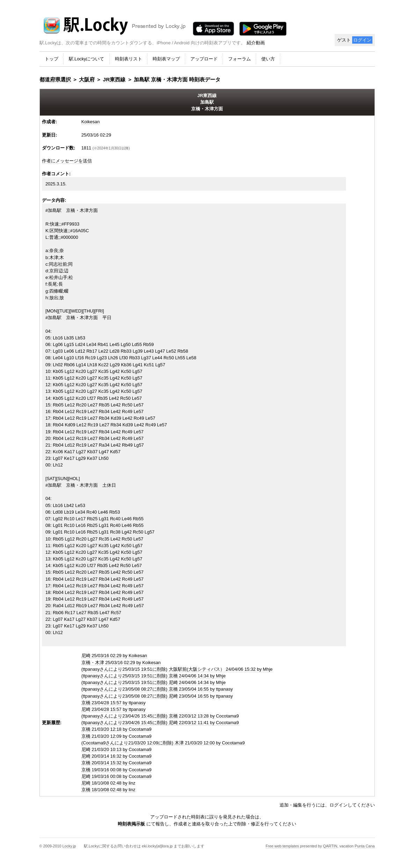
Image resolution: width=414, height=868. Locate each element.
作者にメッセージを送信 (67, 161)
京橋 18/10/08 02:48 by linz (108, 790)
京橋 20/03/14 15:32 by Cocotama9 (117, 763)
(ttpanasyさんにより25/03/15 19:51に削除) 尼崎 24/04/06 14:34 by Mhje (154, 682)
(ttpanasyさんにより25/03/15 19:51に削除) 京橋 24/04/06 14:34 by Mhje (154, 676)
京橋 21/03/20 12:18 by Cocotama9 (117, 729)
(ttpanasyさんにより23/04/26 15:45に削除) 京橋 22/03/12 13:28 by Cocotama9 (160, 716)
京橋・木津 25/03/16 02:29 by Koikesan (121, 663)
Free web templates (282, 846)
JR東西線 (114, 79)
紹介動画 (256, 43)
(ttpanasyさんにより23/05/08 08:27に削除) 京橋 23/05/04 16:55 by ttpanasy (157, 689)
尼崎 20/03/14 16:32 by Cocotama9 (117, 756)
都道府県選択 (55, 79)
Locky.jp (69, 846)
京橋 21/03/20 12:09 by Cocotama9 (117, 736)
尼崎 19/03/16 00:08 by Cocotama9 (117, 776)
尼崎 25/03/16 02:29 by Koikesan (114, 656)
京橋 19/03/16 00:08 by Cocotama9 (117, 770)
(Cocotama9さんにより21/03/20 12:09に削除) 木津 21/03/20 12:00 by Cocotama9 (163, 743)
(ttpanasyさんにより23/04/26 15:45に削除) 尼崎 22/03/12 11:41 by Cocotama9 (160, 723)
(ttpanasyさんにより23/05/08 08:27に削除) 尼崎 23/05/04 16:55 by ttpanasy (157, 696)
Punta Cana (365, 846)
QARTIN (330, 846)
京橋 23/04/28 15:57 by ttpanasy (114, 703)
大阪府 (87, 79)
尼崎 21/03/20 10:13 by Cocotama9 (117, 749)
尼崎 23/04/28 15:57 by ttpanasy (114, 709)
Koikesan (91, 122)
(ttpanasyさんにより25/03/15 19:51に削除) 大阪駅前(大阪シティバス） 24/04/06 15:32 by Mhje (177, 669)
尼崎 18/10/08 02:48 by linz (108, 783)
